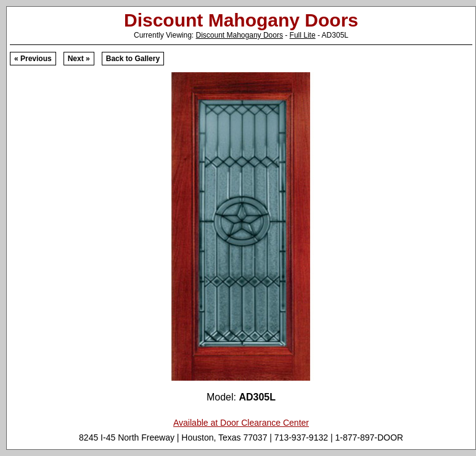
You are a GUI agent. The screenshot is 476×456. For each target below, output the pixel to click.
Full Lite (303, 35)
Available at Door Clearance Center (241, 423)
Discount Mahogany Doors (240, 35)
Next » (79, 59)
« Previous (33, 59)
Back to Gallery (133, 59)
